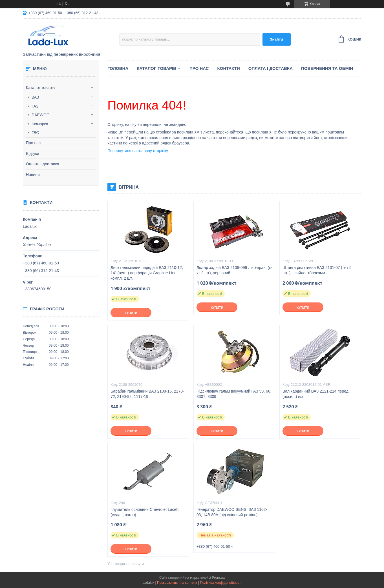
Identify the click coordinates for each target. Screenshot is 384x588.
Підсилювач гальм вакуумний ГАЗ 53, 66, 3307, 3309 (234, 394)
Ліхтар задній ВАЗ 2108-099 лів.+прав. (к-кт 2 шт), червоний (234, 270)
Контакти (229, 68)
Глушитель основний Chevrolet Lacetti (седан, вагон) (145, 512)
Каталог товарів (40, 88)
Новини (33, 175)
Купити (131, 313)
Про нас (33, 143)
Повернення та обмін (327, 68)
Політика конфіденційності (221, 583)
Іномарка (40, 124)
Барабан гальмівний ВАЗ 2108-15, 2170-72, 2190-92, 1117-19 (147, 394)
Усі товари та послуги (126, 564)
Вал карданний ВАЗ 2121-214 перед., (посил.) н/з (317, 394)
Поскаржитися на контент (177, 583)
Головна (118, 68)
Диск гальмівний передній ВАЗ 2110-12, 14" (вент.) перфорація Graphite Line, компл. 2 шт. (147, 273)
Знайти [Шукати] (276, 39)
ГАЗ (35, 106)
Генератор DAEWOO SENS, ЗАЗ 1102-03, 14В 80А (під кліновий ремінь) (232, 512)
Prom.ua (218, 578)
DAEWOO (41, 115)
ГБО (36, 133)
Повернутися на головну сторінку (138, 151)
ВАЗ (35, 97)
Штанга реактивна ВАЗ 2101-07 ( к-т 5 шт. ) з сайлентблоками (317, 270)
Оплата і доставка (43, 164)
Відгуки (33, 153)
